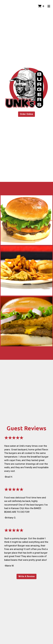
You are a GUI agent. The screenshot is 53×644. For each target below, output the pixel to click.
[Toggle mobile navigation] (49, 6)
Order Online (26, 114)
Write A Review (26, 576)
